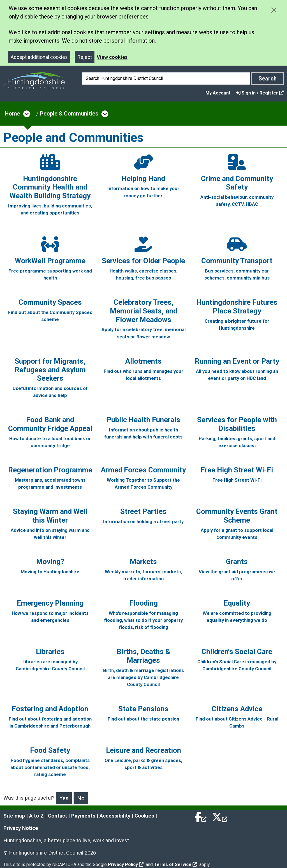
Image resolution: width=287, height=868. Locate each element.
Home (12, 114)
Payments (83, 816)
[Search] (166, 79)
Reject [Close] (85, 57)
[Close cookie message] (274, 10)
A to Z (36, 816)
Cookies (144, 816)
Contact (57, 816)
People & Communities (69, 114)
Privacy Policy (126, 864)
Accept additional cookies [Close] (39, 57)
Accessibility (115, 816)
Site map (14, 816)
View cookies (112, 57)
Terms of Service (175, 864)
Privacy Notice (21, 828)
